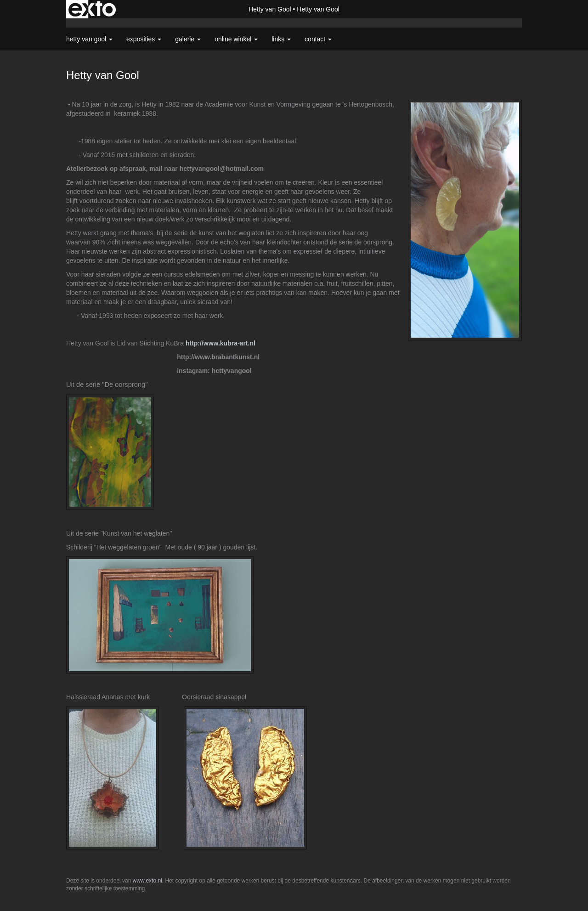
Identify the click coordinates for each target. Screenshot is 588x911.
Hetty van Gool (270, 9)
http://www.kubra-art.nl (220, 343)
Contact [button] (318, 39)
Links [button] (281, 39)
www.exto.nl (147, 881)
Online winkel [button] (236, 39)
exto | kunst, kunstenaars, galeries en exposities (92, 9)
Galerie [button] (188, 39)
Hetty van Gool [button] (89, 39)
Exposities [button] (144, 39)
